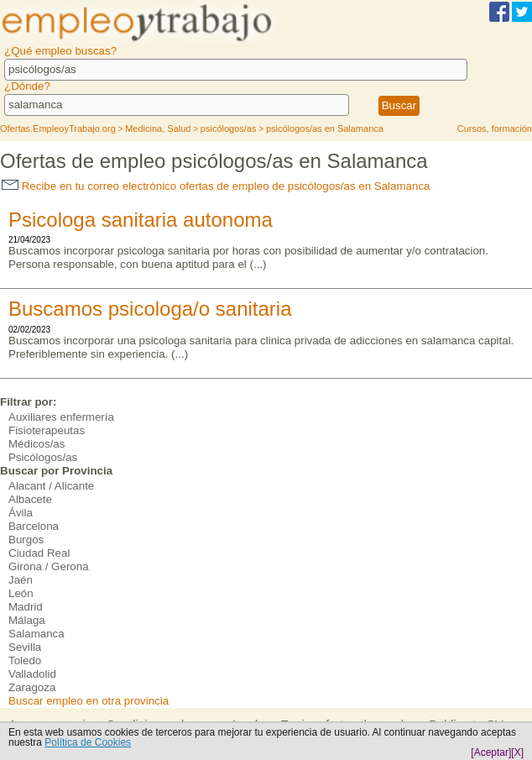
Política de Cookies (88, 742)
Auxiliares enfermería (61, 417)
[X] (517, 752)
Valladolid (32, 674)
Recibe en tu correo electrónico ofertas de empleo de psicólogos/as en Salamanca (216, 186)
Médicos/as (37, 444)
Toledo (25, 660)
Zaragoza (32, 687)
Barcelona (34, 526)
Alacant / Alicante (51, 486)
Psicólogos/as (43, 457)
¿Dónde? (27, 86)
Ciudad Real (39, 553)
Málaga (27, 620)
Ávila (21, 513)
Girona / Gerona (49, 566)
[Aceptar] (491, 752)
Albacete (30, 499)
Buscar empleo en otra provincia (89, 701)
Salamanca (37, 634)
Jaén (21, 580)
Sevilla (25, 647)
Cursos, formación (495, 128)
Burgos (26, 540)
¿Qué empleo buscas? (60, 51)
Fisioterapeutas (47, 430)
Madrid (26, 607)
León (21, 593)
